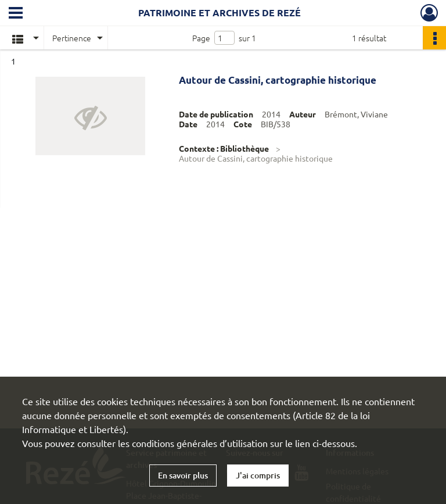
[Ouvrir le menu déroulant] (16, 14)
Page (201, 38)
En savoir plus (183, 475)
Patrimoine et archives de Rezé (220, 12)
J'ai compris (258, 475)
